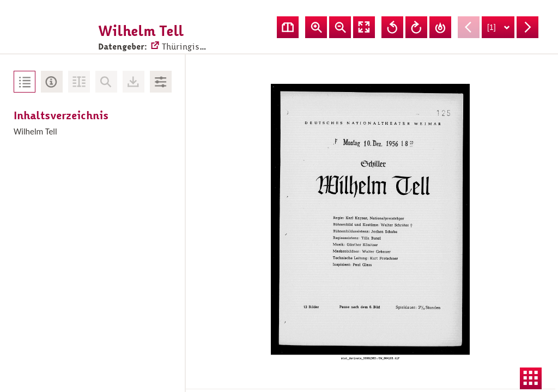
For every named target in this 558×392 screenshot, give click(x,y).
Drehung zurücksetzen (440, 27)
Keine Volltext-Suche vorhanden (106, 82)
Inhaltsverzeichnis (25, 82)
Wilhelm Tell (35, 131)
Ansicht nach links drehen (392, 27)
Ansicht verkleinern (340, 27)
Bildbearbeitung (161, 82)
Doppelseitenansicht (288, 27)
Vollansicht (364, 27)
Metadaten (52, 82)
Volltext (79, 82)
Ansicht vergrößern (316, 27)
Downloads (134, 82)
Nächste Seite (527, 27)
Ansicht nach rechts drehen (416, 27)
